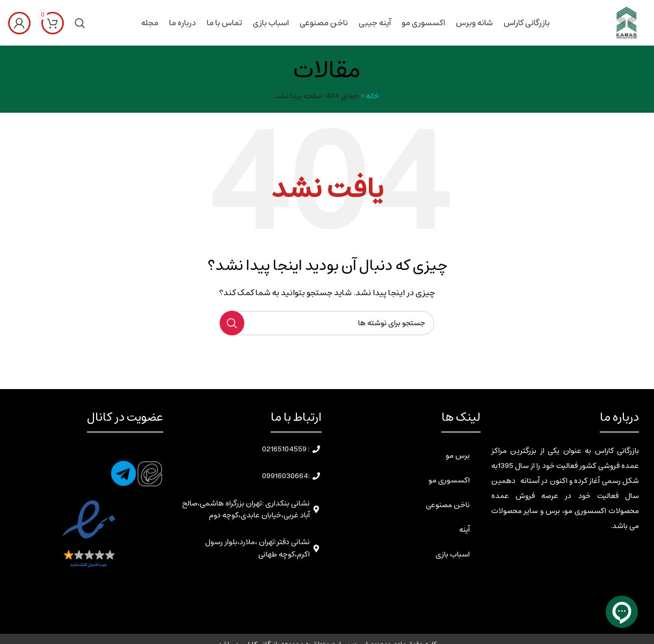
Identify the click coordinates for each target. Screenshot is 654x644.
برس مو (458, 456)
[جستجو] (80, 23)
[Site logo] (626, 23)
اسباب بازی (453, 554)
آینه (464, 530)
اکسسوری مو (449, 480)
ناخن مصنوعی (448, 505)
